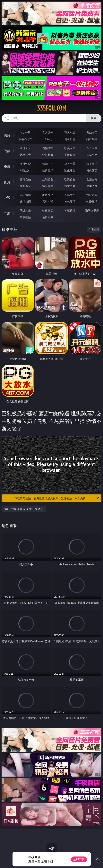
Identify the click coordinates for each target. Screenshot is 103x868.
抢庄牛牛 (92, 139)
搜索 (94, 118)
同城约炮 (25, 210)
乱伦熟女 (70, 170)
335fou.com (51, 108)
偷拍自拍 (48, 164)
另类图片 (92, 186)
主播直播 (70, 155)
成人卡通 (70, 164)
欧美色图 (70, 179)
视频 (7, 151)
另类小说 (48, 201)
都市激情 (25, 195)
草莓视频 (70, 210)
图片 (7, 182)
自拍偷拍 (48, 148)
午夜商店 (48, 210)
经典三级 (48, 170)
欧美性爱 (92, 164)
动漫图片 (92, 179)
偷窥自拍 (25, 179)
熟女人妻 (25, 155)
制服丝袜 (25, 170)
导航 (7, 213)
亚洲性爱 (25, 164)
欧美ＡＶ (70, 148)
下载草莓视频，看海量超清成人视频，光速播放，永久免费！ (57, 498)
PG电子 (26, 132)
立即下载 (79, 859)
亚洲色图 (48, 179)
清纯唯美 (48, 186)
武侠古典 (92, 195)
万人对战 (70, 132)
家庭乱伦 (48, 195)
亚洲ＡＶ (25, 148)
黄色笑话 (70, 201)
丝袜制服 (48, 155)
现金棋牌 (70, 139)
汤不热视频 (92, 210)
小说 (7, 198)
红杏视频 (25, 217)
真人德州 (48, 132)
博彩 (7, 135)
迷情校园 (25, 201)
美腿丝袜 (25, 186)
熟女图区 (70, 186)
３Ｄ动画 (92, 148)
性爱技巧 (92, 201)
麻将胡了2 (25, 139)
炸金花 (48, 139)
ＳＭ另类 (92, 155)
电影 (7, 167)
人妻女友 (70, 195)
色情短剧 (48, 217)
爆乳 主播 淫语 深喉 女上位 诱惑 (24, 509)
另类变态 (92, 170)
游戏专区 (92, 132)
